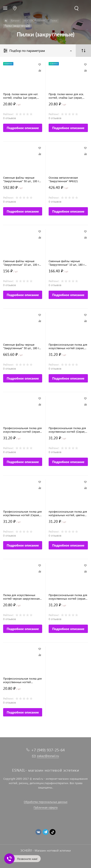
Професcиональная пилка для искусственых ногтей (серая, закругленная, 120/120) (68, 346)
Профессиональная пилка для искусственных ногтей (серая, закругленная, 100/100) (68, 597)
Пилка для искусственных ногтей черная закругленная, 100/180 (22, 597)
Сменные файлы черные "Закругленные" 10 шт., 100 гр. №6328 (22, 263)
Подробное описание (23, 128)
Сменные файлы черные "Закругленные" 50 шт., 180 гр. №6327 (22, 346)
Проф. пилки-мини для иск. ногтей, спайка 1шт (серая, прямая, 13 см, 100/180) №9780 (66, 96)
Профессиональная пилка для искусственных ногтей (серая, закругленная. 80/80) (22, 430)
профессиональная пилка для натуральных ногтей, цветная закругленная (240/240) (68, 513)
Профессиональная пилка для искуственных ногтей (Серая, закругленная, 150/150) (22, 513)
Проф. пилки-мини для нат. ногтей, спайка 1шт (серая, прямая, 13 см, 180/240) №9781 (21, 96)
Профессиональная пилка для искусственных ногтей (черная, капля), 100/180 (22, 680)
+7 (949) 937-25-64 (48, 750)
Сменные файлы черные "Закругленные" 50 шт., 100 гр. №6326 (22, 179)
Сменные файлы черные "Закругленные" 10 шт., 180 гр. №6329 (68, 263)
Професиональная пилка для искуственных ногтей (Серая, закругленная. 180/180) (67, 430)
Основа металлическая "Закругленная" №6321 (63, 179)
